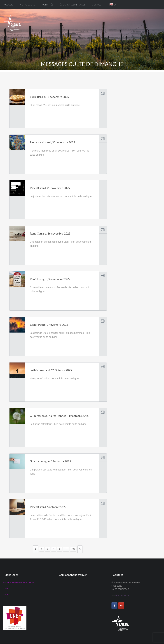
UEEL (6, 588)
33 (73, 549)
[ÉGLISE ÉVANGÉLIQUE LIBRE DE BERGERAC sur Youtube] (121, 606)
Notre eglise (27, 5)
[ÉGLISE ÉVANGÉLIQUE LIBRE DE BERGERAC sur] (128, 605)
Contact (97, 5)
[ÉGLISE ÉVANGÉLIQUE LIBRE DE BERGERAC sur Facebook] (114, 606)
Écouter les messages (72, 5)
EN (115, 5)
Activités (47, 5)
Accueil (8, 5)
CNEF (6, 594)
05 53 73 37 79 (122, 596)
